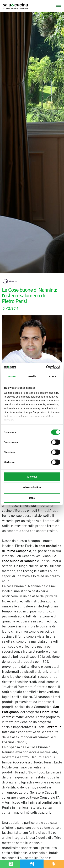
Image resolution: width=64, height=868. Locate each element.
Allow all (32, 477)
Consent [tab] (12, 376)
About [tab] (53, 376)
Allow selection (32, 487)
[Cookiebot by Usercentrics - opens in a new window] (46, 367)
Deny (32, 498)
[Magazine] (11, 864)
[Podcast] (53, 864)
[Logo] (16, 7)
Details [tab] (32, 376)
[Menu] (57, 7)
